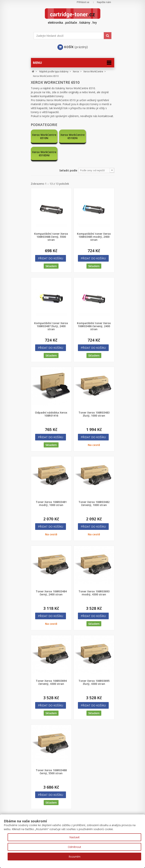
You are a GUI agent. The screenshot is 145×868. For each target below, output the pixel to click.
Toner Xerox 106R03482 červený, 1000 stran (94, 486)
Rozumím (74, 857)
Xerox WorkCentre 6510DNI (101, 136)
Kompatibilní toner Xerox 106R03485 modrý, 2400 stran (94, 220)
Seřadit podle (68, 153)
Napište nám (104, 2)
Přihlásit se (83, 2)
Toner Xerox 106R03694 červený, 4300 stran (51, 665)
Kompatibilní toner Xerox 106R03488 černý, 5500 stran (51, 220)
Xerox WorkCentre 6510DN (72, 136)
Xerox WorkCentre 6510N (44, 136)
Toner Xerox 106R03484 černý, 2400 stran (51, 576)
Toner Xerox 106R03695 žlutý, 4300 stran (94, 665)
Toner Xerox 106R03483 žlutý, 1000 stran (94, 397)
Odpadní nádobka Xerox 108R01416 (51, 397)
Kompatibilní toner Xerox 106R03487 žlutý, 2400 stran (51, 309)
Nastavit (74, 837)
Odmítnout (74, 847)
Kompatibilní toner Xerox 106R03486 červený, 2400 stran (94, 309)
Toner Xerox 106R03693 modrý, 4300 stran (94, 576)
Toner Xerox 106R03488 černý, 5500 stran (51, 755)
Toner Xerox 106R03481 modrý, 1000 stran (51, 486)
